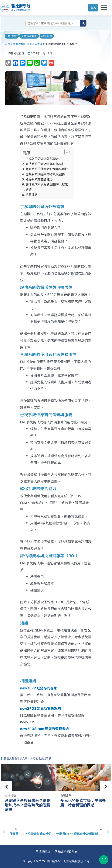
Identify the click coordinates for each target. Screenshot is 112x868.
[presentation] (7, 787)
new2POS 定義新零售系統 (40, 708)
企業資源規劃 (29, 36)
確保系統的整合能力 (39, 179)
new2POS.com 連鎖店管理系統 (44, 729)
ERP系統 (12, 36)
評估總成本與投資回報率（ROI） (48, 184)
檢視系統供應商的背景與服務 (45, 174)
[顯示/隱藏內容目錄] (66, 152)
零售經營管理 (35, 44)
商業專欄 (18, 44)
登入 (93, 8)
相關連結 (32, 195)
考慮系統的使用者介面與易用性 (47, 169)
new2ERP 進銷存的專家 (39, 688)
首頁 (7, 44)
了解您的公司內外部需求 (42, 159)
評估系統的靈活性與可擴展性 (45, 164)
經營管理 (47, 36)
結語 (29, 190)
